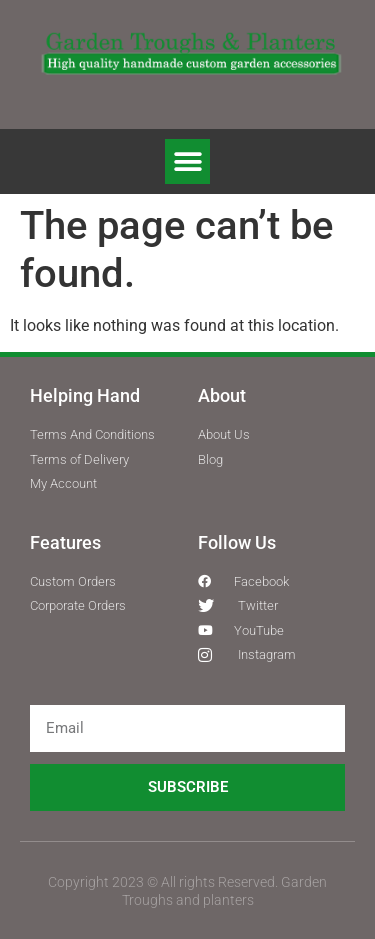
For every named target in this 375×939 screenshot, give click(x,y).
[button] (187, 161)
